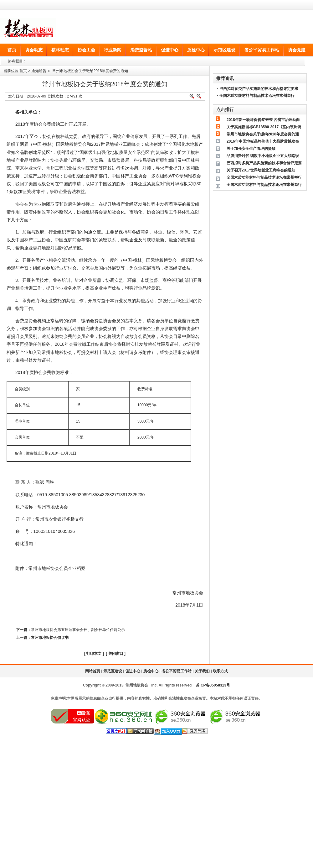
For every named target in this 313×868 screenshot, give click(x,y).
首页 (23, 71)
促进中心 (133, 671)
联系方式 (220, 671)
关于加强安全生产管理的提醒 (251, 149)
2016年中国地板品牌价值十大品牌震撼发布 (263, 141)
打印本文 (94, 654)
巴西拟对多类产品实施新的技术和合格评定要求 (259, 89)
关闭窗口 (116, 654)
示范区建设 (113, 671)
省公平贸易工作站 (177, 671)
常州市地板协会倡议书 (50, 638)
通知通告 (39, 71)
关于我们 (202, 671)
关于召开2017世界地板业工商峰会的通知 (261, 170)
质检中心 (151, 671)
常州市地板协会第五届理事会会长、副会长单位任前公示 (78, 630)
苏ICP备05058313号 (213, 685)
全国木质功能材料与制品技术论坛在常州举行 (257, 96)
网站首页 (93, 671)
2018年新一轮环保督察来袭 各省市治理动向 (263, 120)
